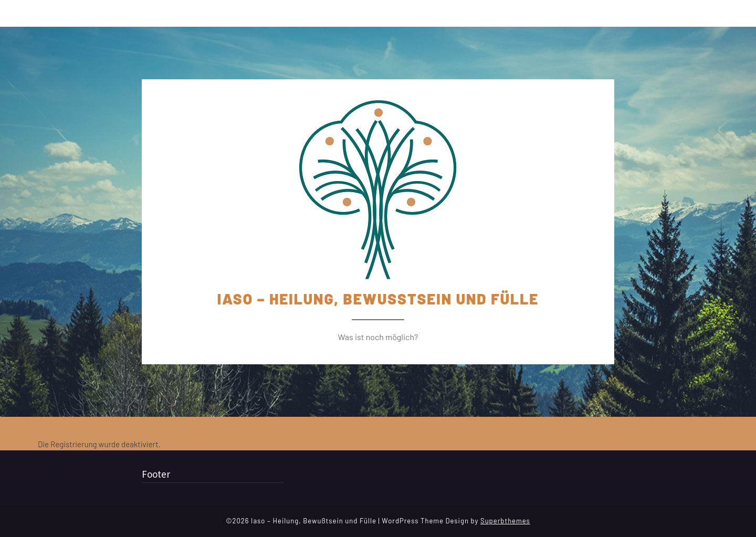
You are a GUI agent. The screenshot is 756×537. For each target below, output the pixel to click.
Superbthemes (505, 521)
